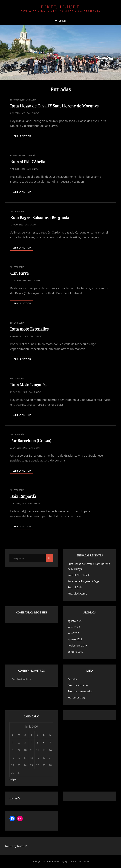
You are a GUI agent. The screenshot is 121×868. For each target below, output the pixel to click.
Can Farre (19, 273)
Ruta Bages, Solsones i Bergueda (40, 217)
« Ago (13, 779)
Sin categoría (29, 100)
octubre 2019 (75, 652)
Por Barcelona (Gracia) (31, 440)
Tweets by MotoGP (16, 846)
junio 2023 (74, 627)
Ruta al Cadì (75, 587)
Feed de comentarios (80, 691)
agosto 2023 (75, 621)
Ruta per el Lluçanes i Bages (84, 581)
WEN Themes (83, 861)
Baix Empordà (23, 496)
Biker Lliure (61, 7)
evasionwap (33, 113)
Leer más (15, 798)
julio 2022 (73, 633)
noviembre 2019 (77, 646)
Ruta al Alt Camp (77, 594)
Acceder (72, 679)
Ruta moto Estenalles (29, 329)
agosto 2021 (75, 639)
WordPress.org (77, 698)
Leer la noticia (23, 137)
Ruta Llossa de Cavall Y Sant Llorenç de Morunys (54, 106)
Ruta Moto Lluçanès (28, 385)
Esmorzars (16, 100)
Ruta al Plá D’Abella (28, 162)
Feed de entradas (78, 685)
